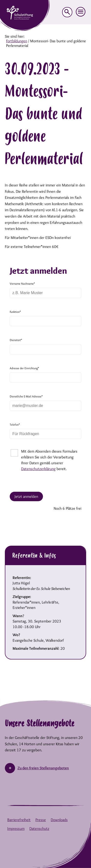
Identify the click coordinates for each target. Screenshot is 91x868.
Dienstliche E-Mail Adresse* (26, 396)
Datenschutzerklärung (38, 469)
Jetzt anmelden (26, 496)
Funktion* (15, 312)
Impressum (16, 829)
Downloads (59, 820)
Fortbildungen (17, 41)
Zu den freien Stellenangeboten (43, 768)
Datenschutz (39, 829)
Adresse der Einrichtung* (24, 368)
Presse (41, 820)
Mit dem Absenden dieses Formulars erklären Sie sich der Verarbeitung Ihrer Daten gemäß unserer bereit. (49, 460)
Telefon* (15, 425)
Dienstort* (16, 340)
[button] (81, 12)
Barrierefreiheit (19, 820)
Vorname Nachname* (22, 284)
